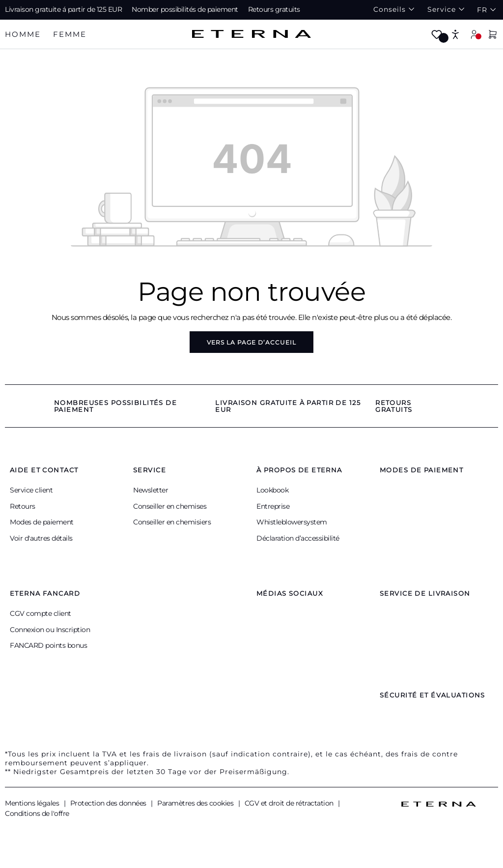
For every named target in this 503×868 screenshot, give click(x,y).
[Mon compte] (474, 34)
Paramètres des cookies (196, 803)
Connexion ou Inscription (50, 630)
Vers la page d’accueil (251, 342)
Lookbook (272, 490)
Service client (31, 490)
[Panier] (493, 35)
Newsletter (151, 490)
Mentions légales (33, 803)
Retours (23, 506)
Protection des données (109, 803)
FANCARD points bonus (48, 645)
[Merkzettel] (437, 35)
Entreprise (273, 506)
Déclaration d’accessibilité (298, 538)
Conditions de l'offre (37, 813)
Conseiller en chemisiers (172, 522)
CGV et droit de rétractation (290, 803)
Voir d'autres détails (41, 538)
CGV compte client (41, 613)
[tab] (23, 35)
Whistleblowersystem (292, 522)
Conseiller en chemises (170, 506)
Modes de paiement (42, 522)
